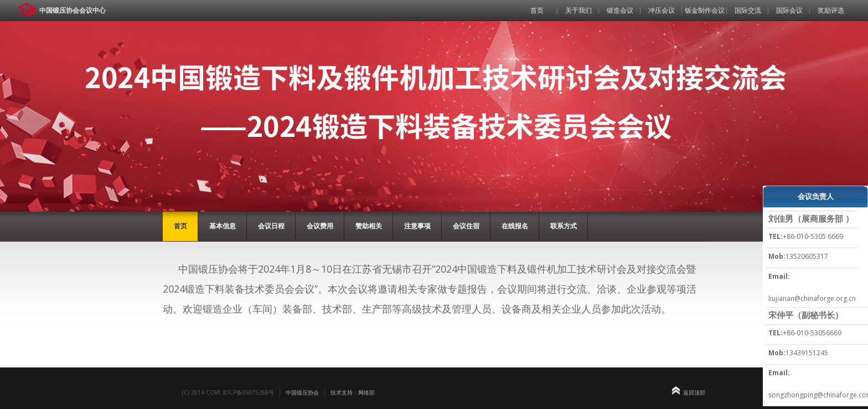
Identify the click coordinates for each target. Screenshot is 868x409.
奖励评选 (831, 10)
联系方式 (564, 226)
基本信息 (223, 226)
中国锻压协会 (302, 392)
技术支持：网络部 (353, 392)
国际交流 (748, 10)
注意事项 (417, 226)
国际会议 (789, 10)
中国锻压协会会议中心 (73, 10)
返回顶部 (694, 392)
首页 (537, 10)
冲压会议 (662, 10)
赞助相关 (369, 226)
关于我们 (578, 10)
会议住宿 (466, 226)
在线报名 (515, 226)
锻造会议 (620, 10)
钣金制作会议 (705, 10)
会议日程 (271, 226)
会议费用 (320, 226)
